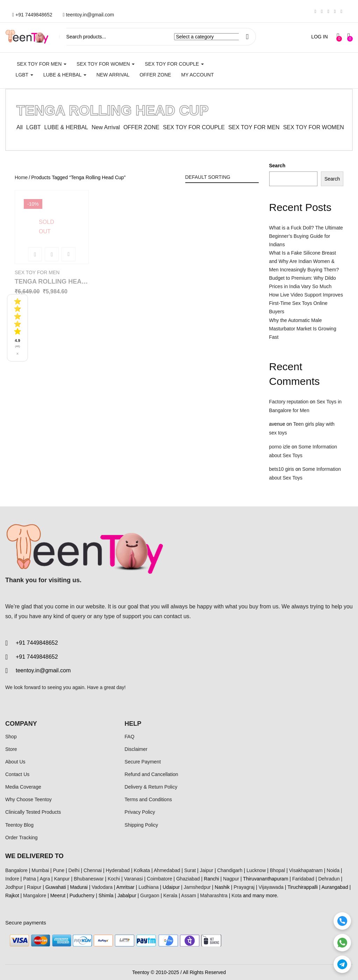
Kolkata (142, 870)
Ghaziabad (188, 879)
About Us (15, 762)
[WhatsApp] (342, 943)
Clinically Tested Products (33, 812)
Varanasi (133, 879)
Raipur (34, 887)
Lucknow (256, 870)
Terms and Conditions (148, 799)
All (20, 127)
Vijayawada (271, 887)
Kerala (170, 895)
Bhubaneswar (89, 879)
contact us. (177, 616)
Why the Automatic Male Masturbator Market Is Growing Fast (303, 329)
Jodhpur (14, 887)
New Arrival (113, 75)
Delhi (74, 870)
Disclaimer (136, 749)
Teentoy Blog (19, 825)
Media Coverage (23, 787)
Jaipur (207, 870)
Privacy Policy (140, 812)
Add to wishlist (69, 254)
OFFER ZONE (141, 127)
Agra (45, 879)
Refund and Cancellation (151, 774)
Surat (190, 870)
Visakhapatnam (306, 870)
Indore (12, 879)
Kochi (114, 879)
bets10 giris (282, 469)
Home (21, 177)
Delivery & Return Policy (151, 787)
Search (277, 166)
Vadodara (102, 887)
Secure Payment (143, 762)
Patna (30, 879)
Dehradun (329, 879)
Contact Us (17, 774)
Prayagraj (244, 887)
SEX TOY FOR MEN (42, 64)
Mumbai (40, 870)
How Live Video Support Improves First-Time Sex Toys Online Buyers (306, 303)
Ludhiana (149, 887)
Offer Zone (155, 75)
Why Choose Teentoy (28, 799)
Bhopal (278, 870)
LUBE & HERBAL (65, 75)
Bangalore (16, 870)
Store (11, 749)
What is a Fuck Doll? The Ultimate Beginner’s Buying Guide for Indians (306, 236)
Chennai (93, 870)
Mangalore (35, 895)
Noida (333, 870)
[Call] (342, 921)
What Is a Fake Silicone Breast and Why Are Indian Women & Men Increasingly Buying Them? (304, 261)
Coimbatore (159, 879)
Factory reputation (289, 402)
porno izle (280, 447)
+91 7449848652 (32, 15)
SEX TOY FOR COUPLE (174, 64)
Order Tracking (22, 838)
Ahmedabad (167, 870)
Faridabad (303, 879)
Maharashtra (214, 895)
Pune (59, 870)
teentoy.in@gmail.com (89, 15)
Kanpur (62, 879)
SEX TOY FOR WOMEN (106, 64)
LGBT (24, 75)
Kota (237, 895)
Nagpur (231, 879)
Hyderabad (118, 870)
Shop (11, 737)
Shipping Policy (141, 825)
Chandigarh (230, 870)
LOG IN (319, 37)
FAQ (129, 737)
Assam (189, 895)
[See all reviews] (17, 328)
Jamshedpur (197, 887)
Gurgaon (150, 895)
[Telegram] (342, 964)
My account (197, 75)
